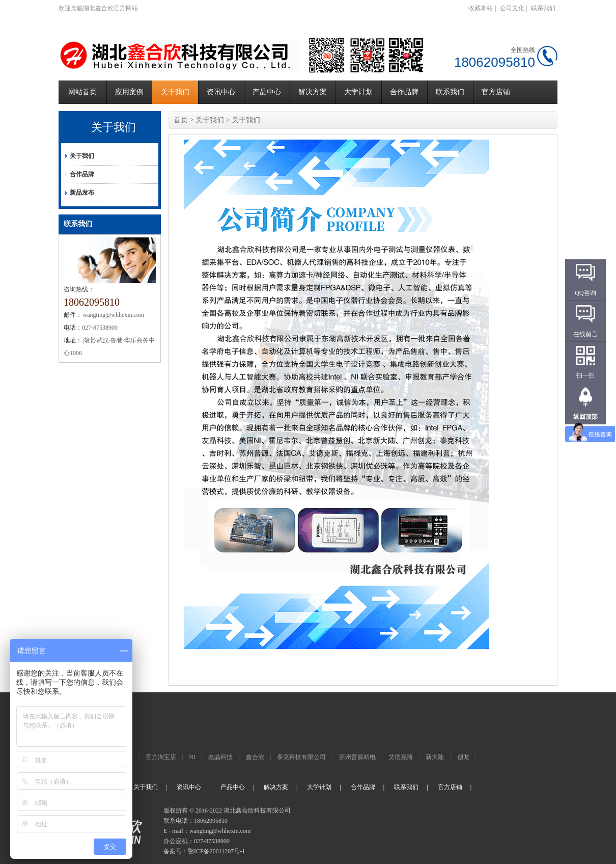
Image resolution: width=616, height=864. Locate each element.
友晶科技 (220, 757)
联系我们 (543, 8)
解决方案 (313, 92)
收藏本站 (481, 8)
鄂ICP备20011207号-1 (216, 851)
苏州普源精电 (357, 757)
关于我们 (175, 92)
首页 (181, 120)
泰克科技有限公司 (301, 757)
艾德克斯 (401, 757)
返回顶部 (585, 417)
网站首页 (82, 92)
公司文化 (512, 8)
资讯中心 (221, 92)
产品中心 (267, 92)
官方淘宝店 (161, 757)
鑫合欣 (255, 757)
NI (192, 757)
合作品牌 (404, 92)
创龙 (463, 757)
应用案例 (129, 92)
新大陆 (435, 757)
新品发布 (82, 193)
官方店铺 (496, 92)
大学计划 (358, 92)
